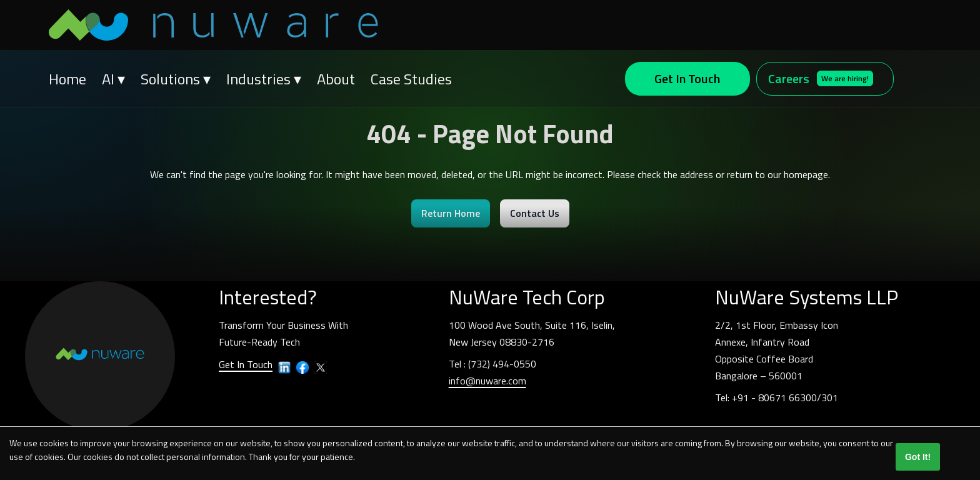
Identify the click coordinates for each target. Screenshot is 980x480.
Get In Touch (687, 78)
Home (67, 79)
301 (830, 397)
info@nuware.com (487, 381)
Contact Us (535, 213)
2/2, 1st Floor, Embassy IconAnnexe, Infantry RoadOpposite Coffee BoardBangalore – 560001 (777, 351)
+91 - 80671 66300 (774, 397)
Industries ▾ (264, 79)
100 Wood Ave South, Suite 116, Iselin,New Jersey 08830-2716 (532, 333)
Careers (821, 78)
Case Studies (411, 79)
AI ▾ (113, 79)
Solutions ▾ (176, 79)
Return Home (451, 213)
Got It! (918, 457)
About (336, 79)
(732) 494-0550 (502, 364)
